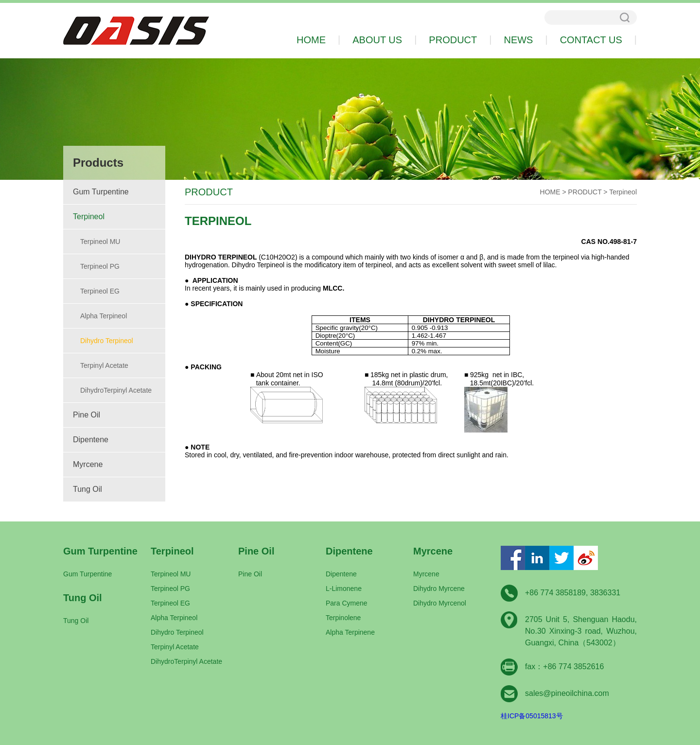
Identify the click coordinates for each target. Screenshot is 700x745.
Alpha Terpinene (350, 632)
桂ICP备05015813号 (532, 716)
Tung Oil (87, 489)
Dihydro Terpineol (107, 341)
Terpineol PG (100, 266)
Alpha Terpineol (104, 316)
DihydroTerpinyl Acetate (116, 390)
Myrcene (88, 464)
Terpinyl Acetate (104, 365)
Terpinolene (343, 618)
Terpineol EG (100, 291)
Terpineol (89, 217)
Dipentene (91, 440)
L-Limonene (344, 589)
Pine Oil (87, 415)
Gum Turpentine (101, 192)
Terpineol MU (100, 242)
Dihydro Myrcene (439, 589)
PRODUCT (585, 192)
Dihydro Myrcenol (440, 603)
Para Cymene (347, 603)
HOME (550, 192)
